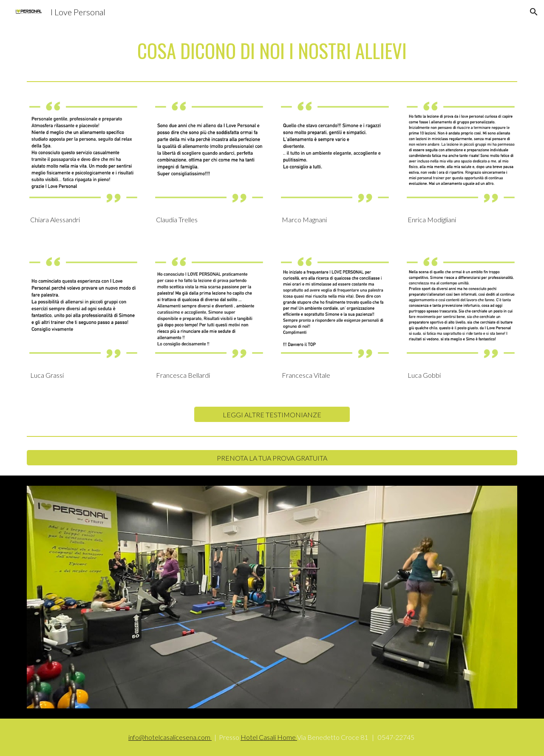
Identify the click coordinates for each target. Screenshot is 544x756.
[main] (272, 51)
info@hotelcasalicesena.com (170, 737)
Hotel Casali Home (269, 737)
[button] (534, 12)
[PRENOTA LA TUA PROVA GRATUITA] (272, 458)
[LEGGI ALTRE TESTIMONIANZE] (272, 415)
